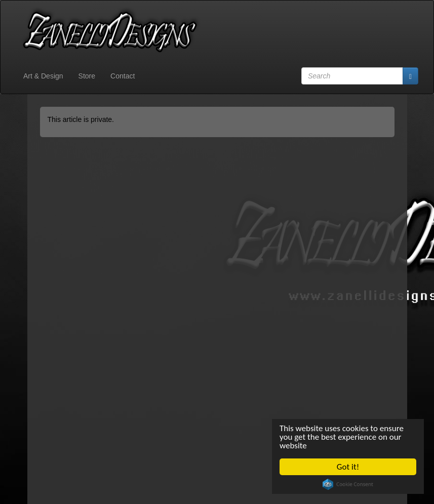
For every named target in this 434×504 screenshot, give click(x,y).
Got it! (348, 467)
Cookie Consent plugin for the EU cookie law (348, 484)
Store (87, 76)
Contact (123, 76)
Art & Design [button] (43, 76)
